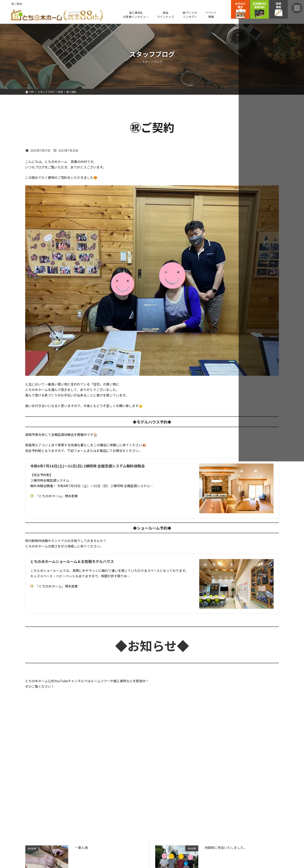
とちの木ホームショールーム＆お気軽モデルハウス (72, 562)
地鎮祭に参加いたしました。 (226, 848)
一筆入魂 (81, 848)
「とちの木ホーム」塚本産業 (54, 497)
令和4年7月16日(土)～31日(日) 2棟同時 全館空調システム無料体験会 (87, 466)
